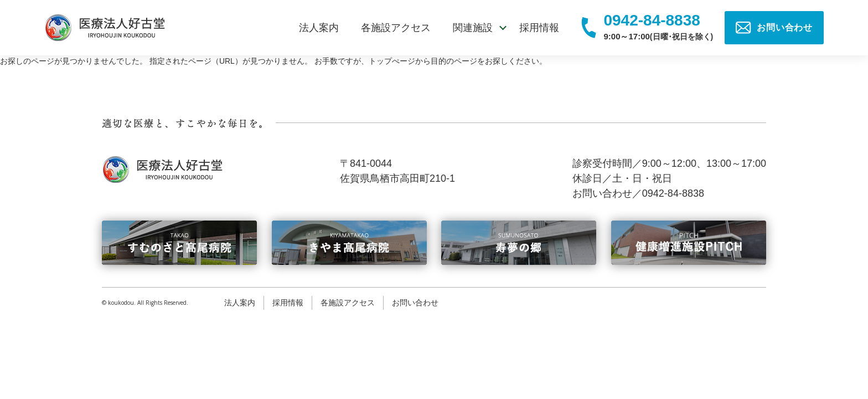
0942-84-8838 (652, 21)
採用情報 (539, 28)
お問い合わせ (415, 303)
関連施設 (473, 28)
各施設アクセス (396, 28)
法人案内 (319, 28)
